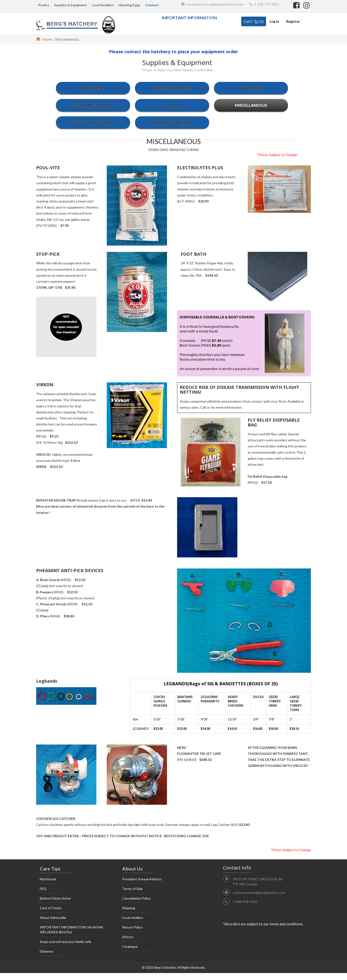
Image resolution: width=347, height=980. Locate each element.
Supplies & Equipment (70, 5)
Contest (152, 5)
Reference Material (172, 122)
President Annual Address (157, 880)
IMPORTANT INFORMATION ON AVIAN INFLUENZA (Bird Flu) (75, 931)
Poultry (44, 5)
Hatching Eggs (130, 5)
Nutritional (75, 880)
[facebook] (297, 5)
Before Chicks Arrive (75, 900)
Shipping (157, 909)
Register (293, 21)
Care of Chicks (75, 909)
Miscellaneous (251, 105)
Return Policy (157, 928)
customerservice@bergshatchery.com (215, 4)
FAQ (75, 890)
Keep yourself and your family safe (75, 943)
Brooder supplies (172, 88)
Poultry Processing (93, 122)
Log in (274, 21)
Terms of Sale (157, 890)
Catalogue (157, 948)
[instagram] (307, 5)
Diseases (75, 953)
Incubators (93, 88)
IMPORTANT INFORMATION (189, 18)
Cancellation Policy (157, 900)
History (157, 938)
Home (44, 39)
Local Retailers (103, 5)
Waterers (251, 88)
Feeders (172, 105)
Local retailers (157, 919)
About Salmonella (75, 919)
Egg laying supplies (93, 105)
